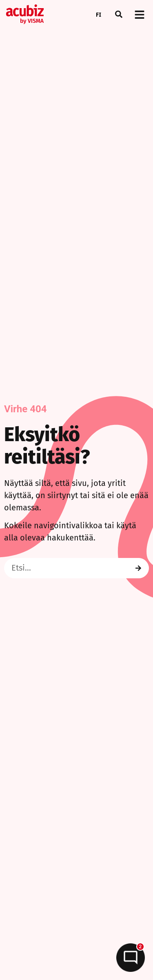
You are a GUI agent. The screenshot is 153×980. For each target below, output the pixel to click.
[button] (119, 14)
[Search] (138, 568)
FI (99, 14)
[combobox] (99, 14)
